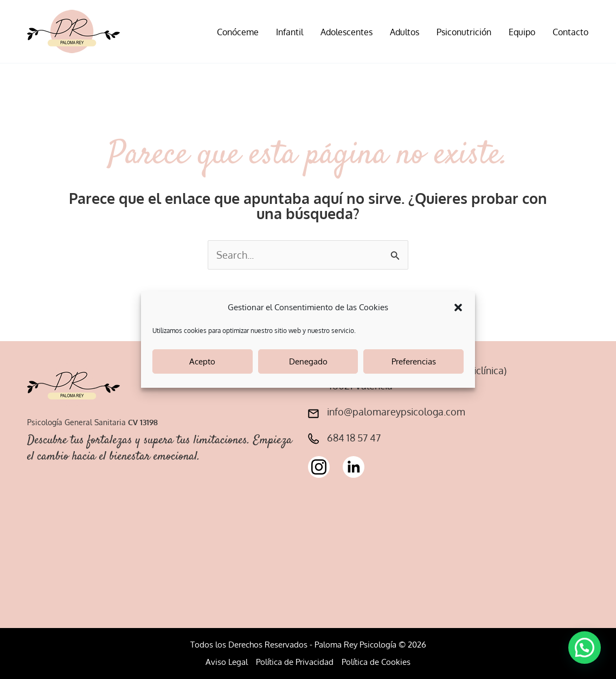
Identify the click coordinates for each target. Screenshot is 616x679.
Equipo (522, 32)
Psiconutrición (464, 32)
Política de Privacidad (295, 662)
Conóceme (238, 32)
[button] (458, 308)
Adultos (405, 32)
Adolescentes (347, 32)
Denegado (308, 361)
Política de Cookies (376, 662)
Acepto (202, 361)
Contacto (570, 32)
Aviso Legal (227, 662)
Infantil (290, 32)
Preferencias (414, 361)
